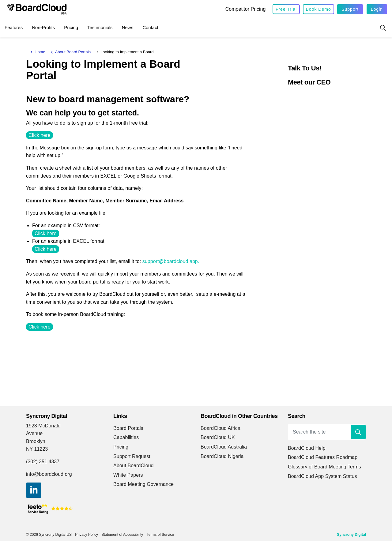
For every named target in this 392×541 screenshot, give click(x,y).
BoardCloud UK (218, 437)
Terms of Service (160, 535)
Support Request (132, 456)
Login (377, 9)
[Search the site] (327, 432)
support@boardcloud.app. (171, 261)
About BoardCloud (134, 466)
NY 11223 (37, 449)
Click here (40, 135)
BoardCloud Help (307, 448)
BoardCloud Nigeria (222, 456)
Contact (150, 27)
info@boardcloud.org (49, 474)
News (128, 27)
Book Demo (318, 9)
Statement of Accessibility (122, 535)
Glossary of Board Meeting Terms (324, 467)
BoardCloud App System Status (322, 476)
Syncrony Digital (351, 535)
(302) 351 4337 (43, 462)
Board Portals (128, 428)
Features (14, 27)
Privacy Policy (87, 535)
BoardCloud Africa (221, 428)
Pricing (71, 27)
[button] (358, 432)
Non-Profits (43, 27)
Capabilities (126, 437)
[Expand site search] (383, 28)
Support (350, 9)
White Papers (128, 475)
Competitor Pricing (246, 9)
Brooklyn (36, 441)
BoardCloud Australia (224, 447)
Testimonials (100, 27)
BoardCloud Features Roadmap (323, 457)
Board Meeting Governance (143, 484)
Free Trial (286, 9)
